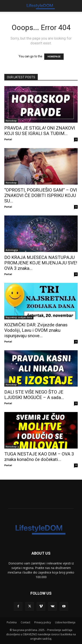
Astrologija (12, 250)
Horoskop (11, 121)
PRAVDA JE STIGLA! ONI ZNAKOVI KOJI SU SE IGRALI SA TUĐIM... (40, 131)
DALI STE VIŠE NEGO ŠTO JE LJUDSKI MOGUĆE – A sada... (34, 395)
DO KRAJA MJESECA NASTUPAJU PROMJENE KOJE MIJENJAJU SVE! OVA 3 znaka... (41, 263)
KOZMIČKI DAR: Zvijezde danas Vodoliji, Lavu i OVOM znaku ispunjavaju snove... (36, 330)
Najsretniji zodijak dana (19, 317)
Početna (12, 622)
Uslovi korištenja (65, 622)
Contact (25, 622)
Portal (8, 139)
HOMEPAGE (54, 57)
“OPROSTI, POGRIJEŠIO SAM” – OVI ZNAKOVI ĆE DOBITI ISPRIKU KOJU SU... (41, 195)
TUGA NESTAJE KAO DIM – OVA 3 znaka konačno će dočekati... (39, 457)
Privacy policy (43, 622)
